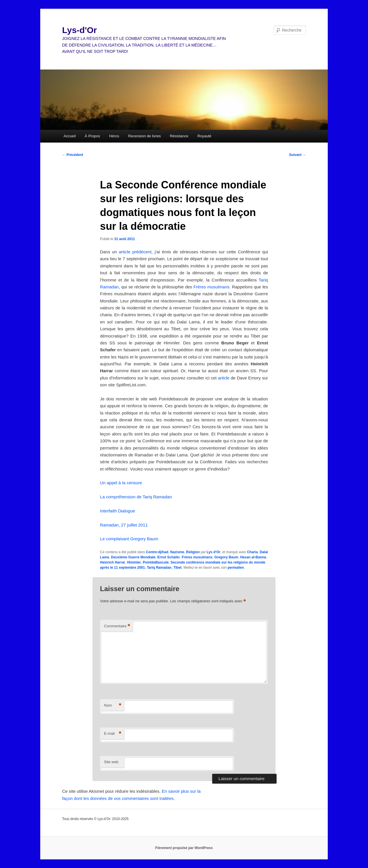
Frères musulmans (197, 557)
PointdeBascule (156, 562)
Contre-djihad (157, 552)
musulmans (218, 287)
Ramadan (109, 287)
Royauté (204, 136)
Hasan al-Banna (253, 557)
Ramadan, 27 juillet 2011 (124, 525)
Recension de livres (144, 136)
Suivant (297, 155)
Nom (113, 706)
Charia (252, 552)
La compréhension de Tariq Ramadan (136, 497)
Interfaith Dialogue (118, 511)
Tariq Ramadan (159, 568)
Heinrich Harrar (113, 562)
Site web (111, 762)
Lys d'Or (214, 552)
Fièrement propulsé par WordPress (184, 848)
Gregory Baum (226, 557)
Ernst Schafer (168, 557)
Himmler (134, 562)
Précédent (73, 155)
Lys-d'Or (79, 30)
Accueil (70, 136)
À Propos (92, 136)
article (224, 378)
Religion (193, 552)
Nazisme (177, 552)
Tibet (177, 568)
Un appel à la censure (121, 483)
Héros (114, 136)
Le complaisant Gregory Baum (129, 539)
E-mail (113, 734)
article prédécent (135, 252)
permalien (236, 568)
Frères (200, 287)
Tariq (263, 280)
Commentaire (117, 626)
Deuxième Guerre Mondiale (133, 557)
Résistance (179, 136)
